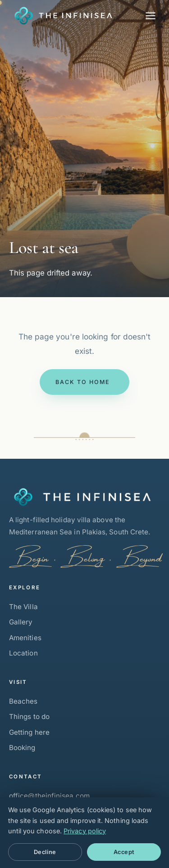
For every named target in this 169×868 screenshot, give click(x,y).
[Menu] (151, 16)
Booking (22, 748)
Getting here (29, 732)
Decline (45, 852)
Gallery (21, 622)
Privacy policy (85, 831)
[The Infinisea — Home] (61, 16)
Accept (124, 852)
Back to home (83, 382)
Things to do (29, 717)
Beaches (23, 701)
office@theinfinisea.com (49, 796)
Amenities (25, 638)
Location (23, 653)
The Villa (23, 607)
